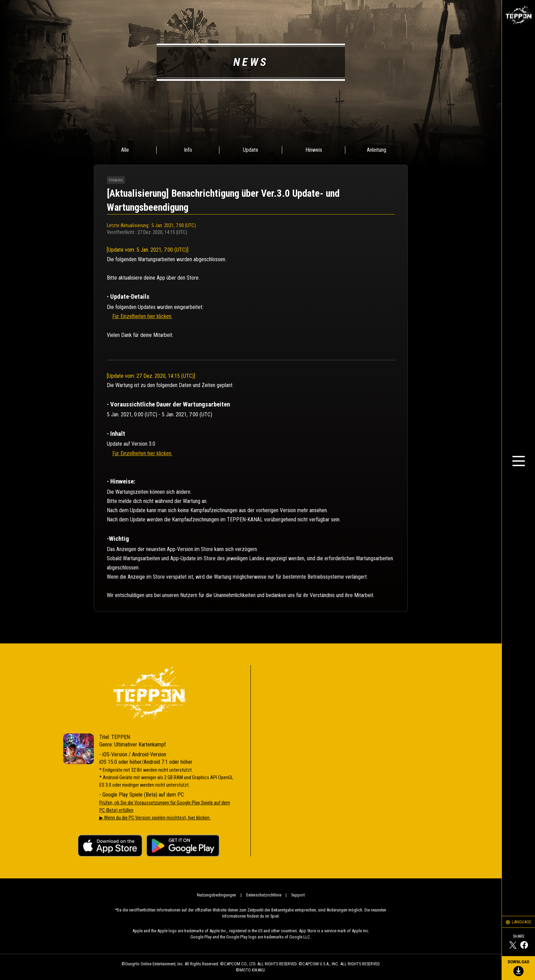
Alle (125, 150)
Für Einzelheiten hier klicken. (142, 316)
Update (251, 150)
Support (298, 895)
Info (188, 150)
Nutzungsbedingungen (216, 895)
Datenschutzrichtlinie (264, 895)
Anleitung (377, 150)
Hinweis (314, 150)
